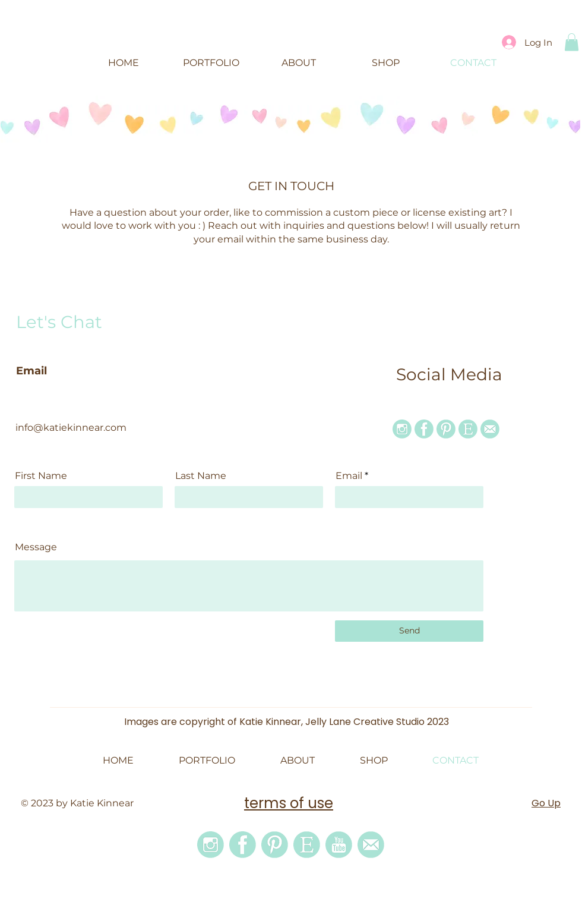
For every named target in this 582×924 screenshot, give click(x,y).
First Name (41, 476)
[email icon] (490, 429)
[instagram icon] (402, 429)
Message (36, 547)
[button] (572, 42)
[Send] (409, 631)
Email (349, 476)
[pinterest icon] (446, 429)
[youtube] (339, 845)
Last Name (201, 476)
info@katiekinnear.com (71, 428)
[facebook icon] (424, 429)
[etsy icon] (468, 429)
